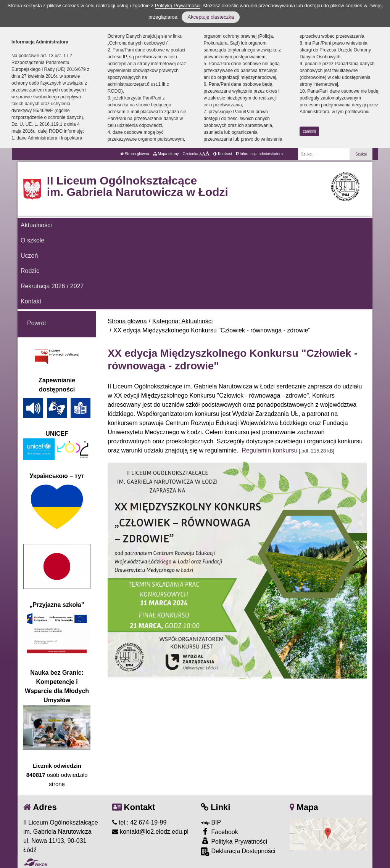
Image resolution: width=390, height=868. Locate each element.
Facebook (219, 832)
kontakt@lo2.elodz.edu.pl (150, 832)
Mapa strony (166, 154)
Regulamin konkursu (269, 450)
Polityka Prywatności (234, 841)
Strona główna (135, 154)
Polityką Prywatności (178, 6)
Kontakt (31, 301)
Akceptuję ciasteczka (210, 17)
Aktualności (36, 225)
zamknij (309, 131)
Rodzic (30, 271)
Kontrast (223, 154)
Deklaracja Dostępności (238, 852)
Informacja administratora (259, 154)
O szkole (32, 240)
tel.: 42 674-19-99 (139, 822)
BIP (211, 822)
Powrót (37, 323)
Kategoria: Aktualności (182, 321)
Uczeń (29, 256)
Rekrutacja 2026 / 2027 (52, 286)
